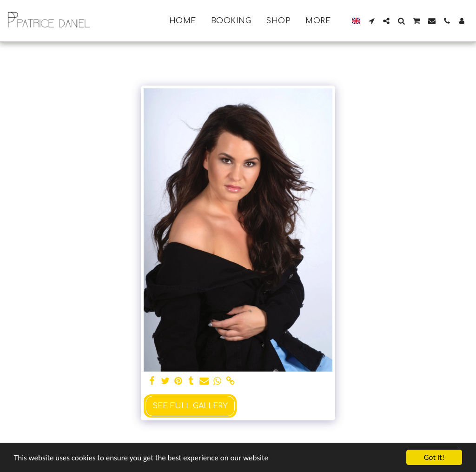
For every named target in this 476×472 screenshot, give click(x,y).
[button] (371, 21)
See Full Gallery (190, 406)
